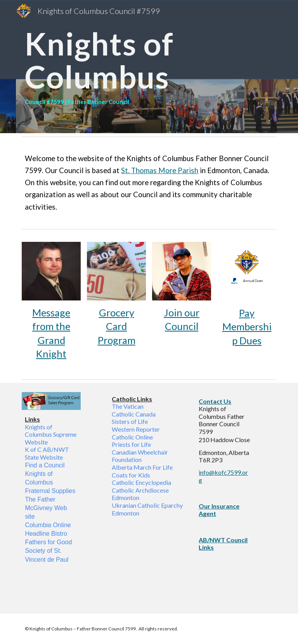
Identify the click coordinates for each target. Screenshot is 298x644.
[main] (149, 67)
